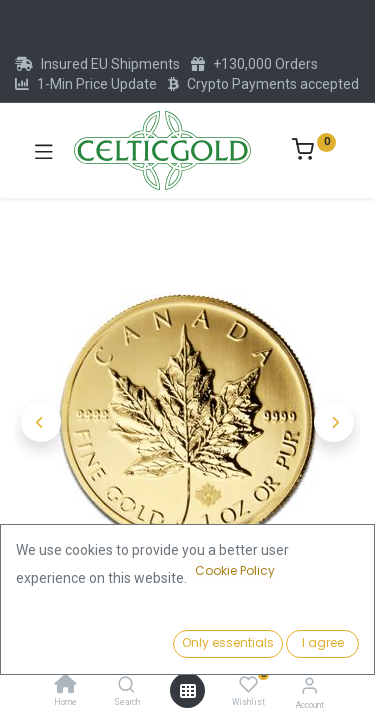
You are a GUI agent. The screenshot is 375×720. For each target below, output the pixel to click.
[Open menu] (188, 691)
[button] (41, 422)
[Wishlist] (248, 685)
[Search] (126, 686)
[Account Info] (309, 685)
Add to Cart (268, 638)
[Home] (66, 686)
